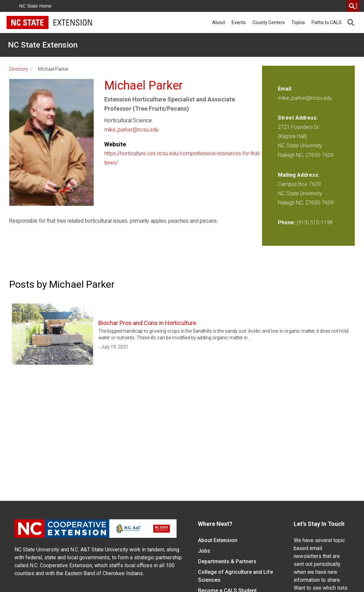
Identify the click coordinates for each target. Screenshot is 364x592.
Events (239, 22)
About (219, 22)
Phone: (287, 222)
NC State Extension (43, 45)
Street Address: (298, 118)
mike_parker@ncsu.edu (131, 130)
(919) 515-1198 (315, 222)
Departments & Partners (227, 561)
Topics (298, 22)
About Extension (218, 540)
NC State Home (35, 6)
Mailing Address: (299, 175)
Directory (19, 69)
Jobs (204, 551)
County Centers (269, 22)
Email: (285, 89)
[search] (353, 6)
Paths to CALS (327, 22)
